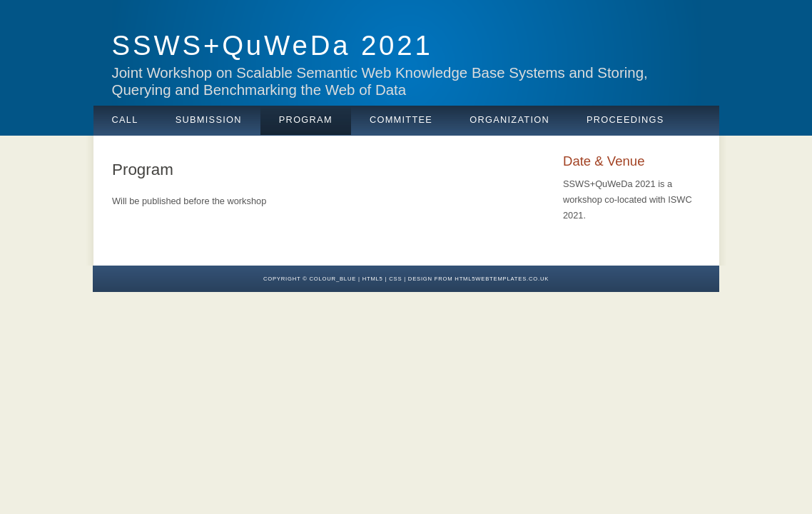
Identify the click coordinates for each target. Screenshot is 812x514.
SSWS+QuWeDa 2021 (273, 45)
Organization (509, 120)
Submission (209, 120)
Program (306, 120)
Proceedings (625, 120)
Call (125, 120)
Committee (401, 120)
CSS (395, 279)
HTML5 (373, 279)
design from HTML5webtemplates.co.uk (478, 279)
